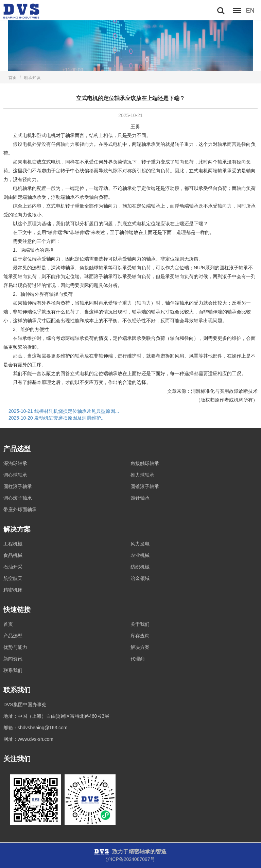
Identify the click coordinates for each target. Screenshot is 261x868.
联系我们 (13, 670)
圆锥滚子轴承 (145, 486)
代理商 (138, 659)
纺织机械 (140, 567)
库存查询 (140, 636)
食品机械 (13, 555)
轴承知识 (32, 78)
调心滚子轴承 (18, 498)
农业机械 (140, 555)
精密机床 (13, 590)
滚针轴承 (140, 498)
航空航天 (13, 578)
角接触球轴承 (145, 463)
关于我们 (140, 624)
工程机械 (13, 544)
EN (250, 11)
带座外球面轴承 (20, 509)
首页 (13, 78)
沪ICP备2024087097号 (130, 859)
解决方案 (140, 647)
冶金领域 (140, 578)
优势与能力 (15, 647)
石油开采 (13, 567)
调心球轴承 (15, 475)
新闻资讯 (13, 659)
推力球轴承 (142, 475)
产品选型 (13, 636)
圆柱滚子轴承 (18, 486)
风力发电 (140, 544)
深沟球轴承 (15, 463)
